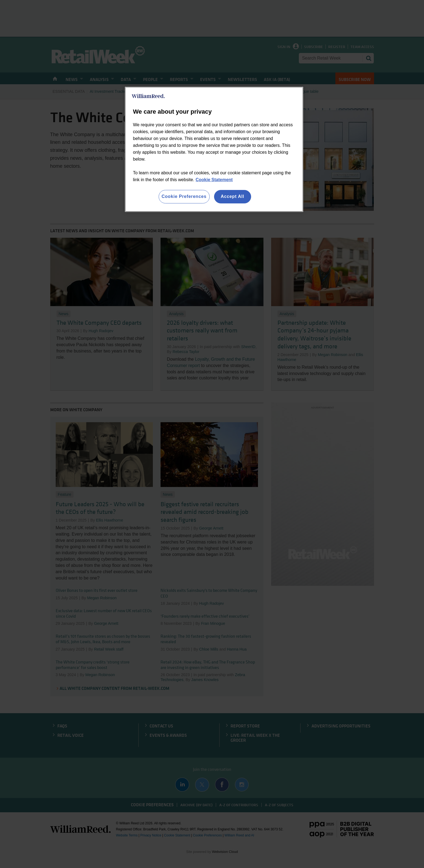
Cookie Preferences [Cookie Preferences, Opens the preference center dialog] (184, 196)
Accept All (232, 196)
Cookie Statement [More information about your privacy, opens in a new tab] (214, 180)
